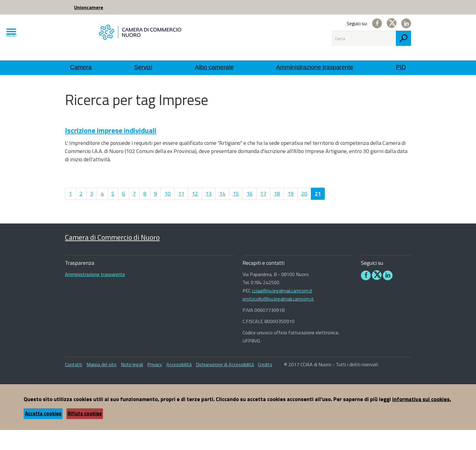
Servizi (143, 67)
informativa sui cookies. (422, 419)
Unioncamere (89, 7)
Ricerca (118, 88)
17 (263, 214)
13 (209, 214)
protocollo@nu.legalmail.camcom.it (278, 319)
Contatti (74, 384)
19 (291, 214)
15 (236, 214)
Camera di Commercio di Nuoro (112, 257)
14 (222, 214)
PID (401, 67)
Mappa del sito (102, 384)
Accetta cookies (43, 434)
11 (181, 214)
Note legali (132, 384)
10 (168, 214)
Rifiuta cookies (85, 434)
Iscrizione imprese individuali (111, 150)
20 (304, 214)
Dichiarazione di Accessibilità (225, 384)
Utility (90, 88)
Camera (81, 67)
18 (277, 214)
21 (318, 214)
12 (195, 214)
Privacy (155, 384)
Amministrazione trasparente (315, 67)
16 (250, 214)
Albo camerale (214, 67)
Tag (144, 88)
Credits (265, 384)
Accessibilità (179, 384)
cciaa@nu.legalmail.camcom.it (282, 311)
